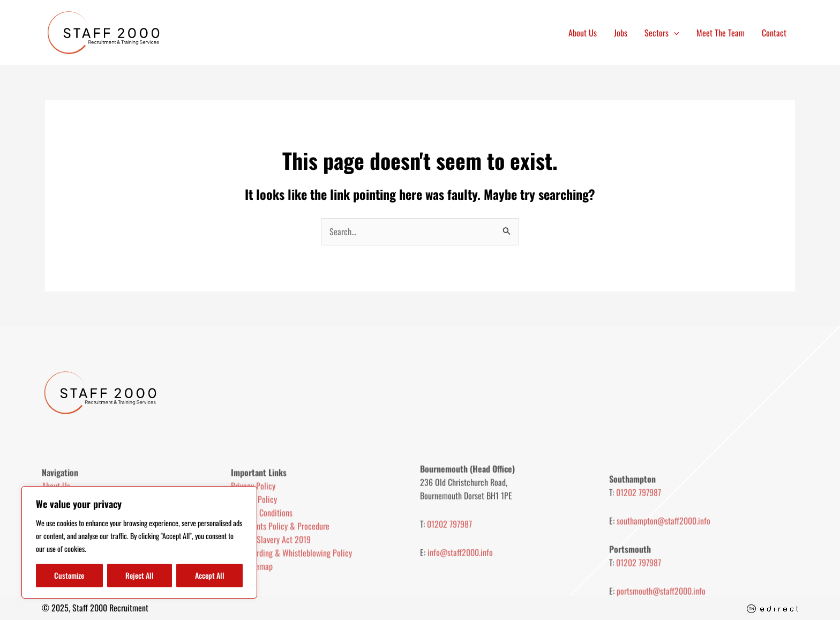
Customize (69, 575)
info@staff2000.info (460, 580)
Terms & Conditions (262, 543)
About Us (583, 33)
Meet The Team (721, 33)
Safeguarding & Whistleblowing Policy (291, 584)
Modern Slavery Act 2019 (271, 570)
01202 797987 (449, 551)
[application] (674, 33)
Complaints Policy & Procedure (280, 557)
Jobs (621, 33)
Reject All (140, 575)
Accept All (210, 575)
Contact (774, 33)
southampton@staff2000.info (663, 557)
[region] (139, 542)
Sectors (662, 33)
